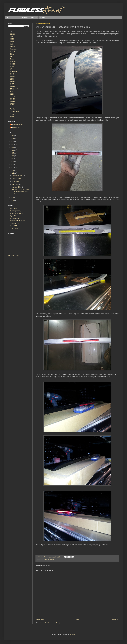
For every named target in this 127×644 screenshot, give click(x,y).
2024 (13, 142)
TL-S (12, 107)
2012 (13, 197)
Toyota (12, 109)
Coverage (24, 17)
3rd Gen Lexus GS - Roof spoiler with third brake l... (20, 191)
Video (12, 114)
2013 (13, 173)
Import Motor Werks (17, 213)
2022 (13, 147)
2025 (13, 139)
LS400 (12, 76)
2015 (13, 167)
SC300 (13, 96)
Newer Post (40, 619)
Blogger (72, 634)
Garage (43, 17)
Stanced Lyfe (15, 223)
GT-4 (12, 69)
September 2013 (18, 176)
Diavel (12, 54)
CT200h (13, 51)
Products (34, 17)
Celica (12, 44)
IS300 (12, 74)
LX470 (12, 84)
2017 (13, 162)
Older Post (115, 619)
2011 (13, 200)
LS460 (12, 82)
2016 (13, 165)
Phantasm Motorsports (18, 221)
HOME (9, 17)
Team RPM (14, 226)
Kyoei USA (14, 216)
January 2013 (17, 187)
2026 (13, 136)
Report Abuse (14, 256)
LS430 (12, 79)
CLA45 (13, 46)
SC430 (13, 99)
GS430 (52, 560)
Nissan (13, 86)
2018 (13, 159)
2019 (13, 156)
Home (77, 619)
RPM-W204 (16, 127)
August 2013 (17, 178)
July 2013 (16, 181)
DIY (16, 17)
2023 (13, 144)
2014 (13, 170)
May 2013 (16, 184)
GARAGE (47, 560)
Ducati (12, 59)
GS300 (13, 64)
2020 (13, 153)
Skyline (13, 101)
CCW (12, 41)
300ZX (12, 34)
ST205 (12, 104)
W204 (12, 117)
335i (12, 36)
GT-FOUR (14, 71)
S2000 (12, 94)
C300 (12, 39)
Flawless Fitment (18, 125)
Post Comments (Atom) (52, 623)
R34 (12, 92)
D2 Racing (14, 208)
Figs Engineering (16, 211)
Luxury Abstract (15, 218)
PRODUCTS (14, 89)
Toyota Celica (15, 111)
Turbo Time (14, 228)
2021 (13, 150)
